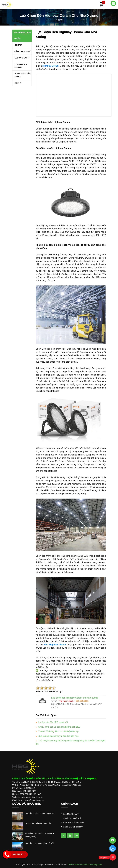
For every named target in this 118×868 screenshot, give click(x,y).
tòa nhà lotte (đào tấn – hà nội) (40, 843)
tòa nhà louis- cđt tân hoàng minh (41, 813)
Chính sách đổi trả (72, 818)
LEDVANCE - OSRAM (21, 66)
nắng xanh (97, 864)
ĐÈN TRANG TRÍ (22, 51)
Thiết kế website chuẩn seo (80, 864)
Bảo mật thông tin (72, 814)
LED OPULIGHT (22, 58)
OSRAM (18, 45)
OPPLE (18, 83)
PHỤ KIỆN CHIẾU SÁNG (23, 75)
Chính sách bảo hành (73, 827)
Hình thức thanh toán (73, 822)
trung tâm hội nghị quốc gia (38, 823)
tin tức (58, 20)
